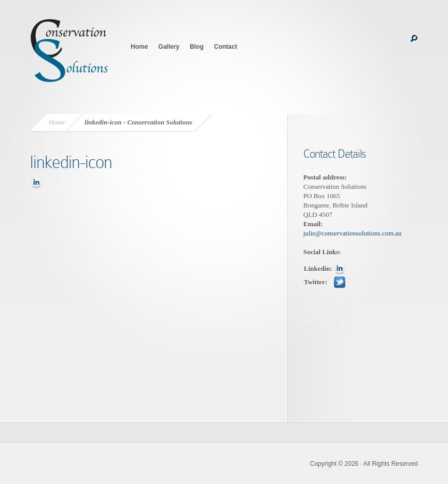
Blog (197, 47)
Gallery (169, 47)
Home (139, 47)
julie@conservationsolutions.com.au (353, 233)
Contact (226, 47)
